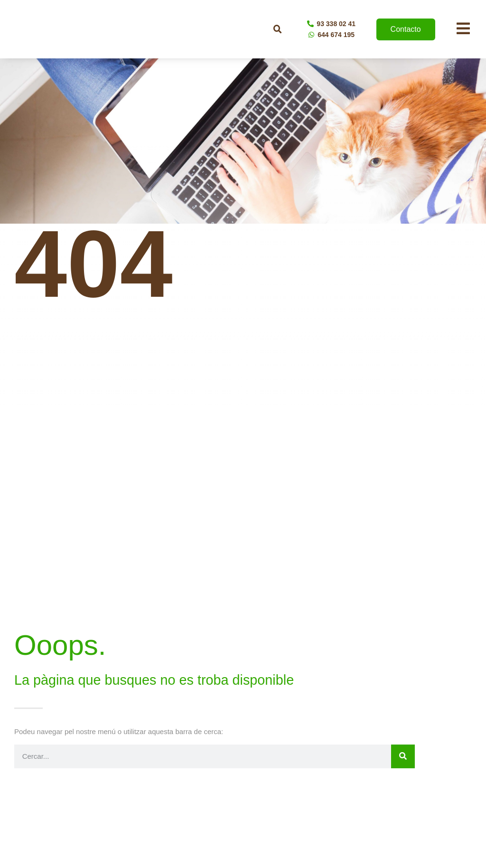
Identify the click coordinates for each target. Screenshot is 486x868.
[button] (278, 29)
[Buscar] (403, 756)
